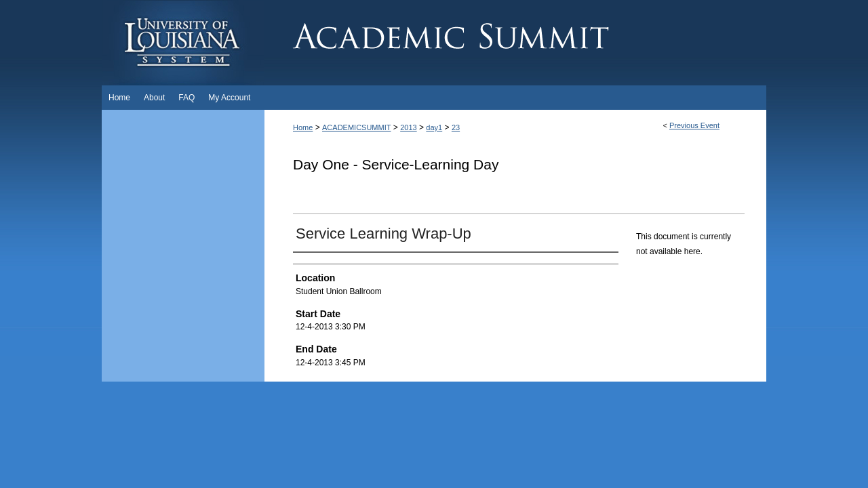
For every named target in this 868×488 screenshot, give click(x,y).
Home (303, 127)
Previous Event (694, 125)
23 (456, 127)
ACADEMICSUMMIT (356, 127)
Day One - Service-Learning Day (396, 164)
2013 (408, 127)
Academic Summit (515, 43)
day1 (434, 127)
